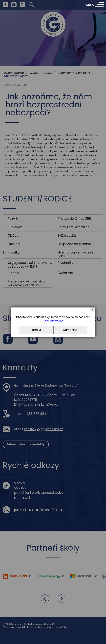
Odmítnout (70, 330)
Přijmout (36, 330)
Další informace (53, 321)
